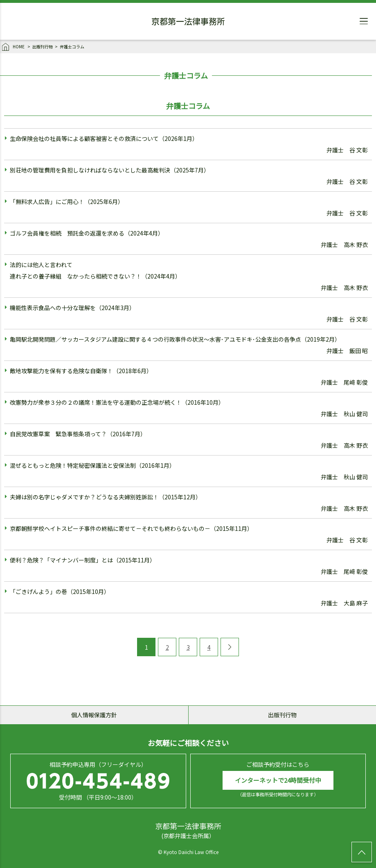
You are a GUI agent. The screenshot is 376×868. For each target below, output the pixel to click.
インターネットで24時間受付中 (278, 780)
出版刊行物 (43, 46)
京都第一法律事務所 (188, 23)
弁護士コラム (72, 46)
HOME (14, 47)
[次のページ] (230, 647)
